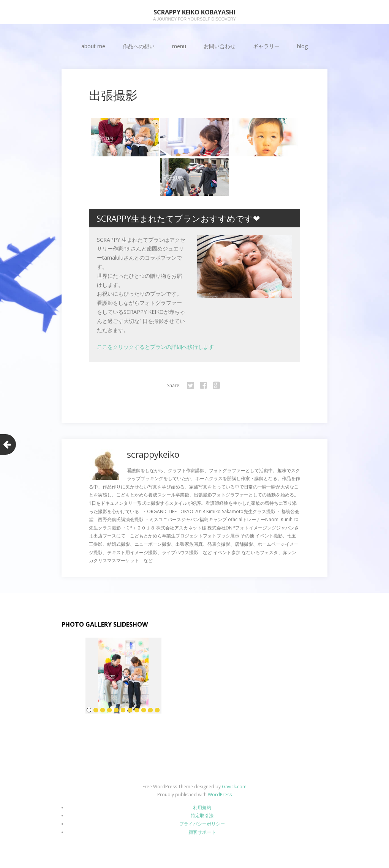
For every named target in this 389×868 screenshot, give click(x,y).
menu (179, 46)
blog (302, 46)
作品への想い (139, 46)
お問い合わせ (220, 46)
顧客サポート (202, 832)
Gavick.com (234, 786)
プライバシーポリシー (202, 824)
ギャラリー (266, 46)
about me (93, 46)
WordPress (220, 795)
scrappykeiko (154, 454)
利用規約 (202, 807)
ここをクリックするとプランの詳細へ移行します (155, 347)
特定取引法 (202, 815)
